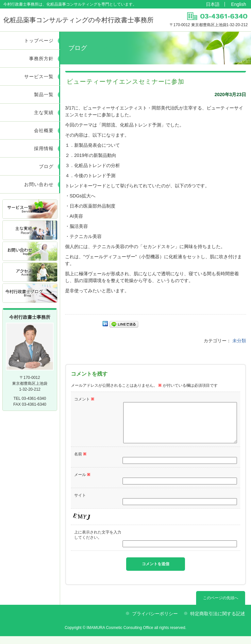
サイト (80, 503)
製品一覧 (44, 94)
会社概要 (44, 130)
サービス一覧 (39, 76)
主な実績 (44, 112)
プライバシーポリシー (155, 621)
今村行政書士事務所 (78, 20)
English (239, 4)
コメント (84, 399)
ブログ (46, 166)
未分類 (239, 341)
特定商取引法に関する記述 (218, 621)
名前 (80, 462)
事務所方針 (41, 59)
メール (82, 483)
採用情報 (44, 148)
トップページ (39, 41)
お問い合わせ (39, 184)
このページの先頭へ (221, 606)
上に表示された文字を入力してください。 (98, 543)
